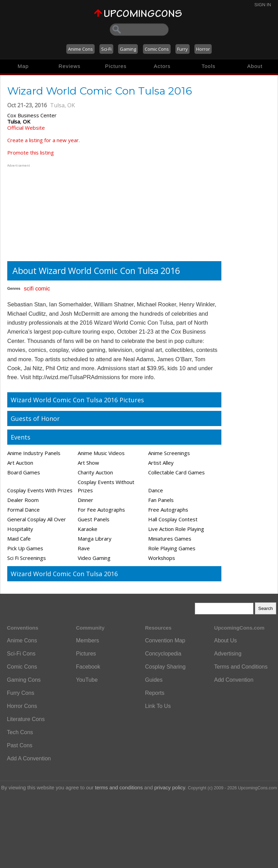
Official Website (26, 128)
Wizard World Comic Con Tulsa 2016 (64, 574)
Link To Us (158, 706)
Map (23, 66)
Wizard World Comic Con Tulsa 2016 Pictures (77, 400)
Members (88, 640)
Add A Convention (29, 758)
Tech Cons (20, 732)
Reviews (69, 66)
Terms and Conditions (241, 667)
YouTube (87, 680)
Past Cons (20, 745)
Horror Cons (22, 706)
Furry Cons (21, 693)
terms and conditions (119, 787)
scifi (29, 288)
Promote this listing (31, 152)
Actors (162, 66)
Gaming (128, 49)
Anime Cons (80, 49)
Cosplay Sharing (165, 667)
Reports (155, 693)
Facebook (88, 667)
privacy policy (170, 787)
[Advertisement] (50, 212)
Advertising (228, 654)
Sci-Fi (106, 49)
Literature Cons (26, 719)
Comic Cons (157, 49)
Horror (203, 49)
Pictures (116, 66)
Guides (154, 680)
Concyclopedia (163, 654)
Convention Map (165, 640)
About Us (226, 640)
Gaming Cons (24, 680)
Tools (209, 66)
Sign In (263, 5)
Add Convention (234, 680)
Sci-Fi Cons (21, 654)
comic (43, 288)
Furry (183, 49)
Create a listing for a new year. (44, 140)
